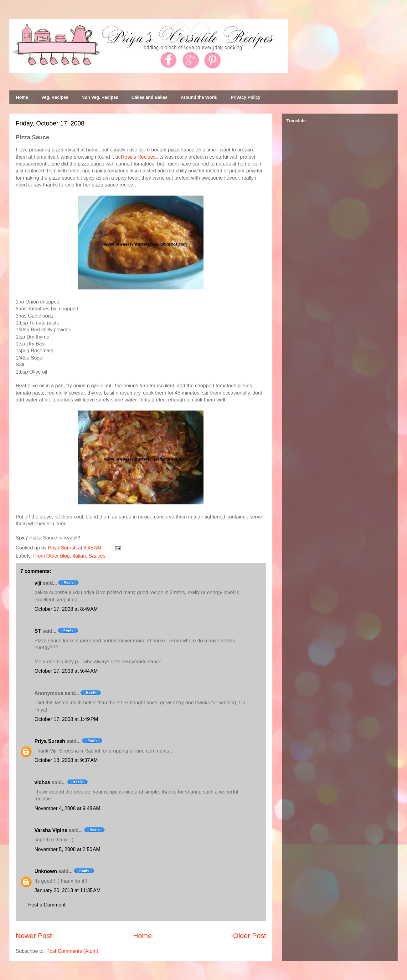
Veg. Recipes (55, 97)
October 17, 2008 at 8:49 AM (66, 609)
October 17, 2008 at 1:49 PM (66, 719)
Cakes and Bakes (149, 97)
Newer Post (34, 936)
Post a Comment (47, 905)
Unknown (46, 871)
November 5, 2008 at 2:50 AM (67, 849)
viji (38, 583)
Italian (79, 556)
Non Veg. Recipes (100, 97)
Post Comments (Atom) (72, 951)
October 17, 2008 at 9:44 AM (66, 671)
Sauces (97, 556)
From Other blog (51, 556)
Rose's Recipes (138, 157)
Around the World (199, 97)
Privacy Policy (246, 97)
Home (22, 97)
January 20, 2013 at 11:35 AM (67, 890)
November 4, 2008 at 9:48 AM (67, 808)
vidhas (42, 782)
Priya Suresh (50, 741)
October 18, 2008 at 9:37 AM (66, 760)
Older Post (250, 936)
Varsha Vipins (51, 830)
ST (38, 631)
